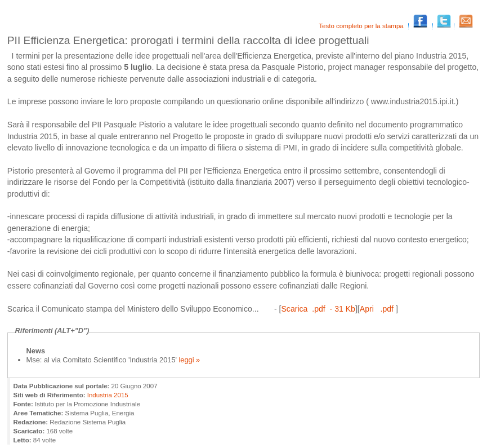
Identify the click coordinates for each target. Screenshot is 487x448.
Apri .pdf (378, 309)
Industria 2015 (108, 395)
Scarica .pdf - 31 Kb (318, 309)
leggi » (190, 360)
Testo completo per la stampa (362, 26)
